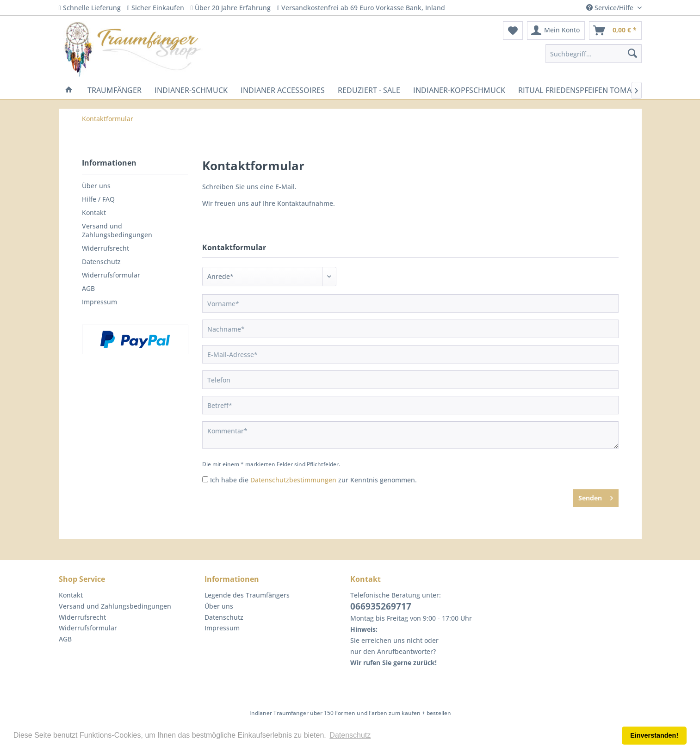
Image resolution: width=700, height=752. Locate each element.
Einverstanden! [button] (654, 735)
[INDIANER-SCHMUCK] (191, 90)
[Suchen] (632, 54)
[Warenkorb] (615, 31)
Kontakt (94, 213)
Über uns (96, 186)
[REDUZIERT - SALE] (369, 90)
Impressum (99, 302)
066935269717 (381, 606)
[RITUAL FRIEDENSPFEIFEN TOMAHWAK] (586, 90)
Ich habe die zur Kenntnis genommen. (313, 480)
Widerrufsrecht (105, 248)
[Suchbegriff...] (594, 54)
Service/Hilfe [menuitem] (611, 8)
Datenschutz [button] (350, 735)
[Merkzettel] (513, 31)
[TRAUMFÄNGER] (115, 90)
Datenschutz (101, 262)
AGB (88, 288)
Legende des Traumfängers (247, 595)
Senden (596, 496)
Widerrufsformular (111, 275)
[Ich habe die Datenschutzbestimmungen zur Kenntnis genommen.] (205, 479)
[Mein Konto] (556, 31)
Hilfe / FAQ (98, 199)
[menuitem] (513, 31)
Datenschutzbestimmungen (293, 480)
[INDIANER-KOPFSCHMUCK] (459, 90)
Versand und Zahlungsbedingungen (117, 230)
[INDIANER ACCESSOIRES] (283, 90)
